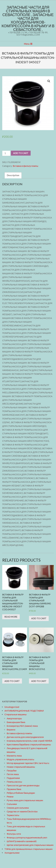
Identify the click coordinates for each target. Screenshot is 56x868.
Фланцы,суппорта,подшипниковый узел (27, 837)
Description (13, 175)
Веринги (11, 730)
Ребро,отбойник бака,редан (21, 793)
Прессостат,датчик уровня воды (23, 785)
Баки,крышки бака (16, 722)
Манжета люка (14, 756)
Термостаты (13, 815)
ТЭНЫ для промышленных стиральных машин (28, 849)
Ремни (10, 797)
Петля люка (13, 774)
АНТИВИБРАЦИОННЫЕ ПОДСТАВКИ (24, 711)
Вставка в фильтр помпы (26, 166)
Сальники (12, 804)
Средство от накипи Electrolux (22, 811)
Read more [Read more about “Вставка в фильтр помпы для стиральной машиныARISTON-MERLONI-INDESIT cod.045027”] (11, 617)
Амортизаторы (14, 718)
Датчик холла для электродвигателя (25, 737)
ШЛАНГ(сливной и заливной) (22, 841)
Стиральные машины (16, 714)
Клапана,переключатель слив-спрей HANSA (29, 741)
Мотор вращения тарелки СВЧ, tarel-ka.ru (28, 763)
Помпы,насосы (14, 782)
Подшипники (13, 778)
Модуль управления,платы (20, 759)
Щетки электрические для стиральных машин (30, 845)
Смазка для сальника (18, 808)
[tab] (13, 175)
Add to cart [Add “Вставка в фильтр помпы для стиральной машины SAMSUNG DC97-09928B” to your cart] (39, 618)
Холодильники (12, 853)
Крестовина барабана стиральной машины (29, 744)
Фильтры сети (14, 834)
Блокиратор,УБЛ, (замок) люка (22, 726)
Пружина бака (14, 789)
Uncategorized (12, 707)
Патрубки (12, 770)
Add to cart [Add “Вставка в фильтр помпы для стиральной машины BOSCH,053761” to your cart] (39, 681)
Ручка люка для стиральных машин (25, 800)
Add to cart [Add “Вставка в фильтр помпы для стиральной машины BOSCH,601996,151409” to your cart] (12, 681)
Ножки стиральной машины (21, 767)
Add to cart (21, 153)
